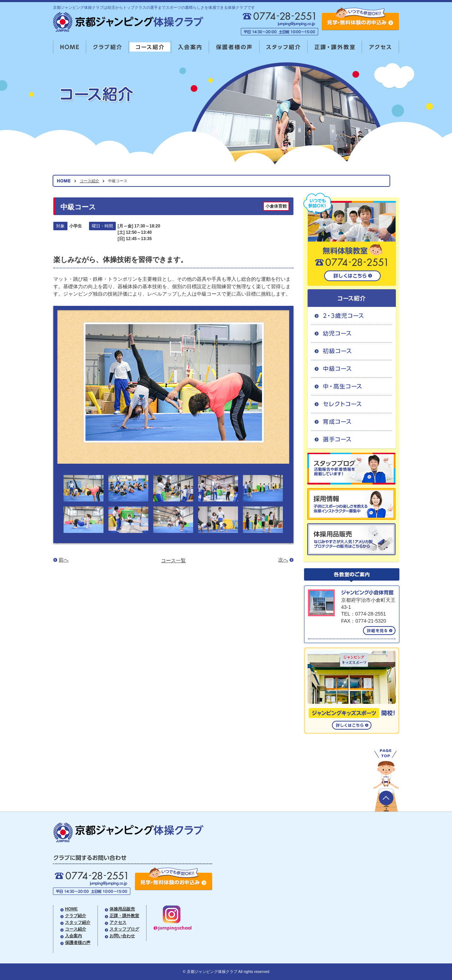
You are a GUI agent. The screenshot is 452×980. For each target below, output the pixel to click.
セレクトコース (352, 404)
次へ (283, 560)
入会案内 (190, 47)
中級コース (352, 369)
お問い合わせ (122, 936)
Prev (74, 383)
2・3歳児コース (352, 316)
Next (273, 383)
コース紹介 (150, 47)
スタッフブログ (124, 929)
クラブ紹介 (108, 47)
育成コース (352, 422)
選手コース (352, 440)
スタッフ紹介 (284, 47)
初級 (352, 351)
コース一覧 (173, 560)
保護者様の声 (234, 47)
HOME (70, 47)
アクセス (380, 47)
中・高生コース (352, 386)
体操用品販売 (122, 909)
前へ (64, 560)
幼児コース (352, 333)
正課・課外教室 (335, 47)
